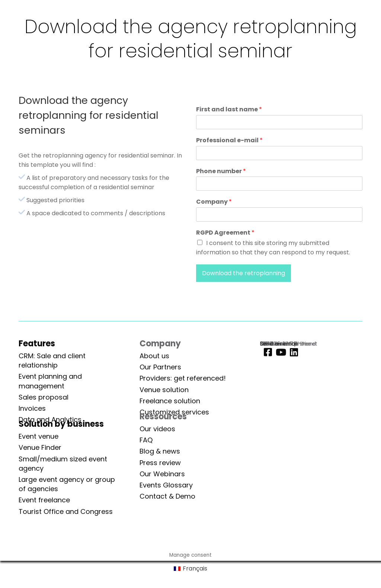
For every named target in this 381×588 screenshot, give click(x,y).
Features (37, 344)
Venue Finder (40, 447)
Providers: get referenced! (183, 378)
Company (214, 202)
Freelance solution (170, 401)
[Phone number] (279, 184)
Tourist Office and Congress (66, 511)
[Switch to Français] (190, 569)
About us (154, 356)
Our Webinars (162, 474)
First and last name (229, 110)
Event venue (39, 436)
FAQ (146, 440)
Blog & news (160, 451)
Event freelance (44, 500)
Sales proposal (44, 397)
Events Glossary (166, 485)
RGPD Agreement (225, 233)
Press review (160, 463)
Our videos (157, 429)
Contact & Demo (167, 496)
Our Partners (160, 367)
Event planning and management (50, 381)
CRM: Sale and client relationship (52, 360)
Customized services (174, 412)
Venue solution (164, 390)
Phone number (221, 171)
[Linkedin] (292, 352)
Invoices (32, 408)
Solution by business (61, 424)
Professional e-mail (229, 141)
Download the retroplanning (244, 273)
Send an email (279, 344)
